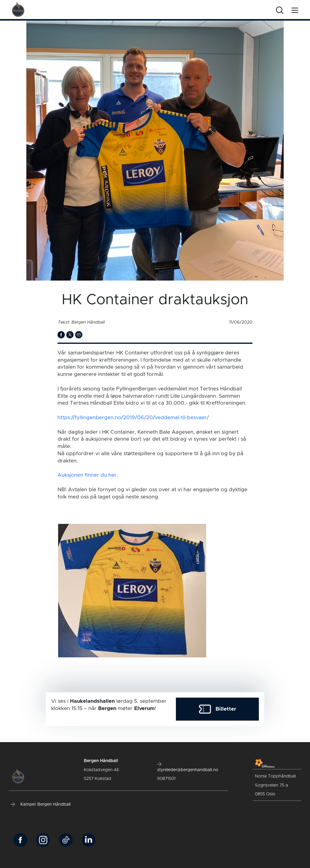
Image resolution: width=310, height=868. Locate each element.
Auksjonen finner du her (87, 475)
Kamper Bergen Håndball (41, 804)
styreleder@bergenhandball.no (188, 767)
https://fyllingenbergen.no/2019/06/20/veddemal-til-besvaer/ (133, 418)
